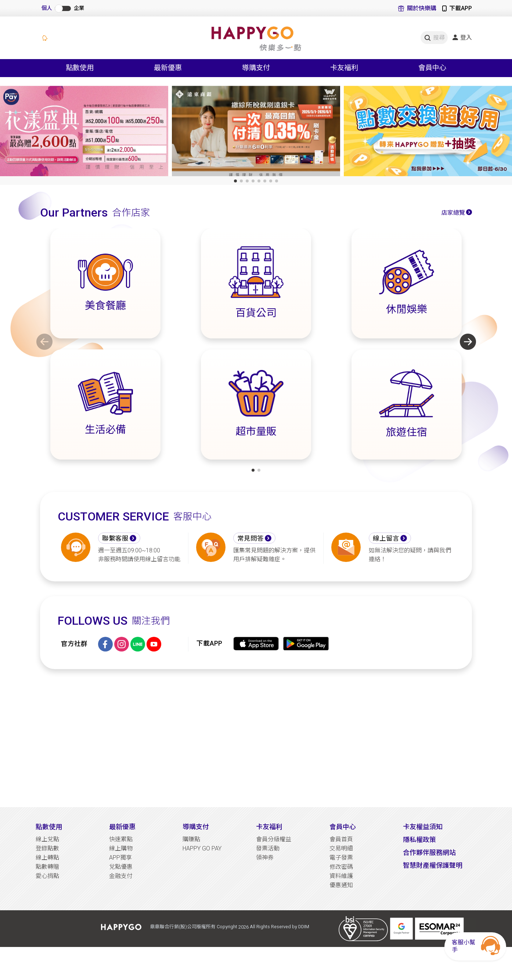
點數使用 (49, 827)
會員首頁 (341, 839)
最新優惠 (122, 827)
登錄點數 (47, 848)
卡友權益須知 (423, 827)
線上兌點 (47, 839)
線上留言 (386, 538)
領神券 (265, 858)
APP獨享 (120, 858)
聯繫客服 (115, 538)
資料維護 (341, 876)
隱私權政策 (419, 840)
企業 (79, 8)
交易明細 (341, 848)
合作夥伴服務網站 (429, 852)
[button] (235, 181)
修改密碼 (341, 867)
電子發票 (341, 858)
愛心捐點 (47, 876)
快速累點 (121, 839)
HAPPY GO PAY (202, 848)
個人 (47, 8)
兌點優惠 (121, 867)
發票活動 (268, 848)
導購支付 (196, 827)
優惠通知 (341, 885)
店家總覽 (453, 213)
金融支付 (121, 876)
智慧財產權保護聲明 (433, 865)
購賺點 (191, 839)
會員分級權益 (274, 839)
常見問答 (250, 538)
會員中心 (343, 827)
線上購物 (121, 848)
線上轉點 (47, 858)
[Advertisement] (256, 738)
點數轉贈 (47, 867)
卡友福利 (269, 827)
